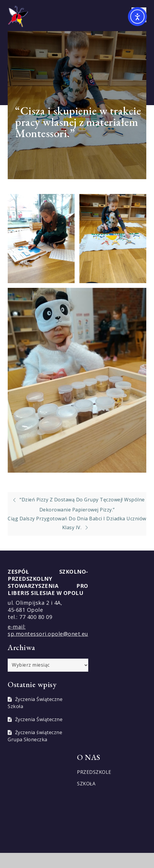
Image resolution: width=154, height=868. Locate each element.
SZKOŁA (86, 784)
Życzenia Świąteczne (39, 719)
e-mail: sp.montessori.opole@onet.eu (48, 630)
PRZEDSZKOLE (94, 772)
